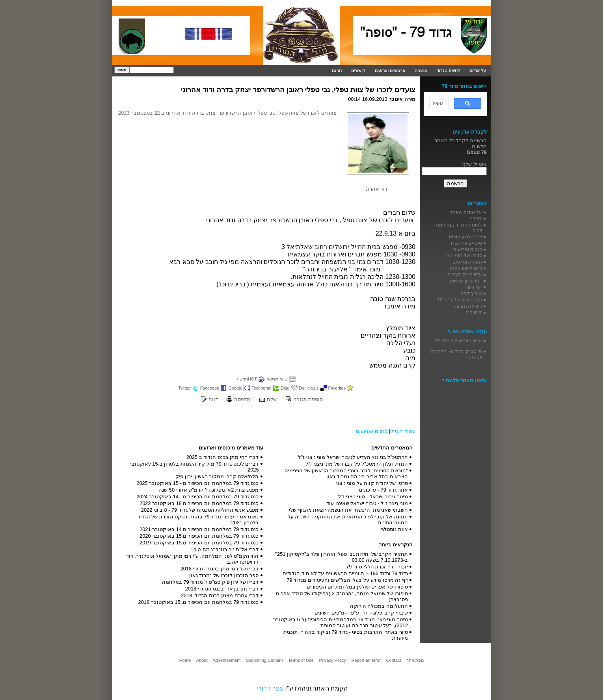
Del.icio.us (309, 388)
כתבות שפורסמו (466, 268)
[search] (438, 104)
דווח (213, 399)
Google (235, 388)
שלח (272, 399)
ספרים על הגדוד (465, 243)
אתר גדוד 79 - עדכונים (383, 490)
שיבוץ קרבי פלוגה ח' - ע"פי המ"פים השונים (361, 613)
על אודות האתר (466, 212)
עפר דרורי (270, 688)
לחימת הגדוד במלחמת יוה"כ (459, 227)
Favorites (337, 388)
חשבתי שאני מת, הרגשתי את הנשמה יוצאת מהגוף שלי (348, 510)
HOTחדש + (247, 379)
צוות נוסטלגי (394, 529)
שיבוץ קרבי (471, 293)
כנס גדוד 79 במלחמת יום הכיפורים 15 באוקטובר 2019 (199, 543)
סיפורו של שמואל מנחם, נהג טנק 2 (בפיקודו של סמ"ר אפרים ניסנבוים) (342, 596)
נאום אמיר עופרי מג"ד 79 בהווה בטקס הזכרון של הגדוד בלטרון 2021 (198, 520)
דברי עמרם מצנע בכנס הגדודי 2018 (220, 595)
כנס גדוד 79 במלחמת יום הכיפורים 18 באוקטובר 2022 (199, 503)
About (202, 660)
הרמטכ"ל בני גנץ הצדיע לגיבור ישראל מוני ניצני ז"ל (353, 457)
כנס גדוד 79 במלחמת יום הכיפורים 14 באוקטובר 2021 (199, 529)
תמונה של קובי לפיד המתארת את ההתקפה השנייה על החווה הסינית (348, 520)
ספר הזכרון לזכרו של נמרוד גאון (224, 575)
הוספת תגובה (308, 399)
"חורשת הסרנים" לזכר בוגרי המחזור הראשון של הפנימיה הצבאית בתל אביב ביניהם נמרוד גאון (346, 473)
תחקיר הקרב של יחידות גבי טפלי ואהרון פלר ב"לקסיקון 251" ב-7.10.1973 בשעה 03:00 (342, 557)
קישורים (358, 71)
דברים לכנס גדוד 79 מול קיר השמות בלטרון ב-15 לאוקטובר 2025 (194, 467)
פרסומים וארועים (390, 71)
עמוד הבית (403, 431)
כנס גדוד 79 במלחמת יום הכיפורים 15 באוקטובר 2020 (199, 536)
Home (185, 660)
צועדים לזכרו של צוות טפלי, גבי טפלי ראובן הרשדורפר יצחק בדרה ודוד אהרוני (298, 90)
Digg (285, 388)
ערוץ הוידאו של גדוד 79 (458, 341)
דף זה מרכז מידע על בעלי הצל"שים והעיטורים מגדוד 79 (347, 580)
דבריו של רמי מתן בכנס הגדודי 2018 (220, 569)
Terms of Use (301, 660)
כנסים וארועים (372, 431)
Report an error (366, 660)
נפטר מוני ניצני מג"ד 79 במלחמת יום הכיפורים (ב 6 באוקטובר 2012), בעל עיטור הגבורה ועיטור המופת (341, 622)
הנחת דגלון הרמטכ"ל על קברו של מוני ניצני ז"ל (357, 464)
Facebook (210, 388)
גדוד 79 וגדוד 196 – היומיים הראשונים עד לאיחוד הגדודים (345, 573)
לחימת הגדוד (448, 71)
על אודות (478, 71)
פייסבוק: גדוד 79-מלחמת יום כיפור (457, 354)
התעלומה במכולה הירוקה (379, 606)
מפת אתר (415, 660)
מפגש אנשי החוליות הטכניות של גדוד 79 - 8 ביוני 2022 (200, 510)
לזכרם (476, 218)
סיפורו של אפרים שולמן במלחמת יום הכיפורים (357, 587)
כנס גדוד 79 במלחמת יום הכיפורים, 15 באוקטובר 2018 (199, 602)
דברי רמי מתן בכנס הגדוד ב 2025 (223, 457)
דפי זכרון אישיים (466, 281)
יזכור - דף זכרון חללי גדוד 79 (377, 567)
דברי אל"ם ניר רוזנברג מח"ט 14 (224, 549)
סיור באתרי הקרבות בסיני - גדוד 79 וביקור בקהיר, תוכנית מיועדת (346, 635)
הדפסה (242, 399)
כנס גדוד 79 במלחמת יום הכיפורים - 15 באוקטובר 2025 (197, 483)
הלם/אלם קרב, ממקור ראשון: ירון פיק (217, 476)
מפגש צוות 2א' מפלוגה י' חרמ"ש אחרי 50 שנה (208, 490)
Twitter (184, 388)
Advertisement (227, 660)
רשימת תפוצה (468, 306)
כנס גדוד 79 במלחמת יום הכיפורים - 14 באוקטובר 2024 (197, 497)
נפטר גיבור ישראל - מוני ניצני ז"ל (373, 497)
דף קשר (474, 287)
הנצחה (421, 71)
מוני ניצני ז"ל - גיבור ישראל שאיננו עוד (367, 503)
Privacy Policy (332, 660)
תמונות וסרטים (467, 262)
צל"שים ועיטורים (465, 237)
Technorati (261, 388)
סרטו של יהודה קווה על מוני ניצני (372, 483)
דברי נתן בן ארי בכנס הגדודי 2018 (222, 589)
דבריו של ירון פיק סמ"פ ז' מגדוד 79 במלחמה (210, 582)
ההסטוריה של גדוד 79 (460, 300)
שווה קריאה (277, 379)
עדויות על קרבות (465, 274)
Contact (394, 660)
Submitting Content (264, 660)
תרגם (337, 71)
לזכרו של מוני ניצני (463, 255)
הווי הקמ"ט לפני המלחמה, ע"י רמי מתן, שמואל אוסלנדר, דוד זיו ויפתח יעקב (193, 559)
